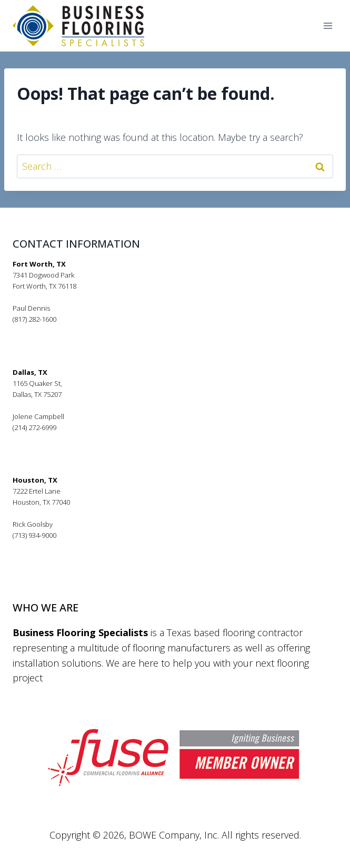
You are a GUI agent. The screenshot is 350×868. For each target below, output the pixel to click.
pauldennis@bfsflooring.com (58, 330)
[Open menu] (328, 26)
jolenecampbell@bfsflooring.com (65, 438)
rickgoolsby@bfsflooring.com (58, 546)
